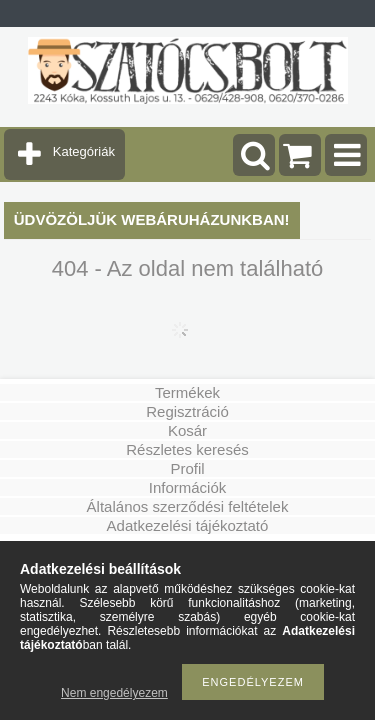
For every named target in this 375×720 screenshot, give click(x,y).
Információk (188, 487)
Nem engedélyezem (114, 693)
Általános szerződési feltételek (188, 506)
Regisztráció (187, 411)
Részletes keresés (187, 449)
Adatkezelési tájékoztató (188, 525)
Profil (187, 468)
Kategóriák (84, 151)
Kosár (187, 430)
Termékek (187, 392)
